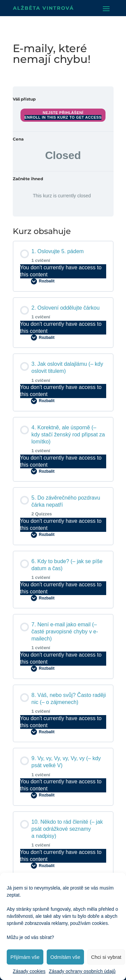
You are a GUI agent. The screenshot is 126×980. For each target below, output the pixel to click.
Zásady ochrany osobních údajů (82, 971)
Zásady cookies (29, 971)
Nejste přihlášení (63, 113)
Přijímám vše (25, 957)
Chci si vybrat (106, 957)
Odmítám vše (65, 957)
